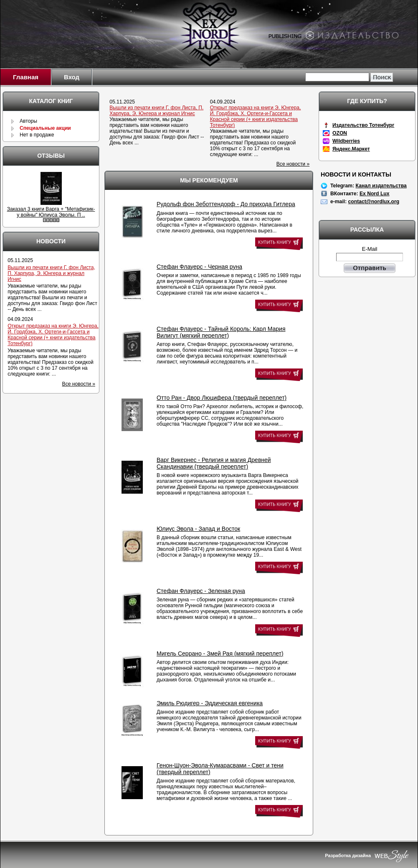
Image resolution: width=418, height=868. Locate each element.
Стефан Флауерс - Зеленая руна (201, 591)
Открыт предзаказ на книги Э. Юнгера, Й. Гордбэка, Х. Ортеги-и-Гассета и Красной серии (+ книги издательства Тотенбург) (256, 116)
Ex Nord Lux (375, 194)
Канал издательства (381, 186)
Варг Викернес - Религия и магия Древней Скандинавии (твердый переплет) (214, 463)
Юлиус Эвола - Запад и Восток (198, 529)
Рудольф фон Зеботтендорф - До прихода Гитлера (226, 204)
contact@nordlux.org (374, 202)
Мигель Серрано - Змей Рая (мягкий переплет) (220, 654)
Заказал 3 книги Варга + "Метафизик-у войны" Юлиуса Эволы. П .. (51, 212)
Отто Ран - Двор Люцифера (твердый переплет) (222, 398)
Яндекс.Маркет (351, 149)
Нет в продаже (37, 135)
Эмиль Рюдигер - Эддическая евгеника (210, 703)
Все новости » (293, 164)
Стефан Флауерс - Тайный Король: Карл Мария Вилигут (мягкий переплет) (221, 332)
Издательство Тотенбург (363, 125)
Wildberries (346, 141)
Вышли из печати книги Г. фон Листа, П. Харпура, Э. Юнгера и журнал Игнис (156, 111)
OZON (340, 133)
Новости (51, 241)
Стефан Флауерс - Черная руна (199, 267)
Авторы (28, 121)
